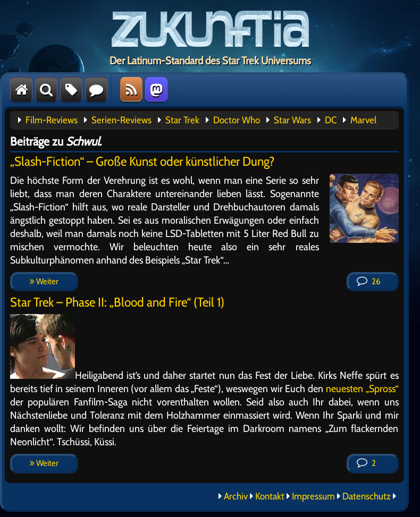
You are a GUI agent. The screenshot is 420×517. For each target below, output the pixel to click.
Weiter (44, 281)
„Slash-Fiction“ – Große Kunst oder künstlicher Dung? (142, 161)
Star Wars (292, 120)
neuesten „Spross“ (362, 388)
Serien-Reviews (121, 120)
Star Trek (182, 120)
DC (331, 120)
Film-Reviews (52, 120)
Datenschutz (367, 496)
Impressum (313, 496)
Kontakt (270, 496)
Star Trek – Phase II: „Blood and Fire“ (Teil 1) (117, 302)
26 (368, 281)
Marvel (363, 120)
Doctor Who (237, 120)
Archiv (236, 496)
